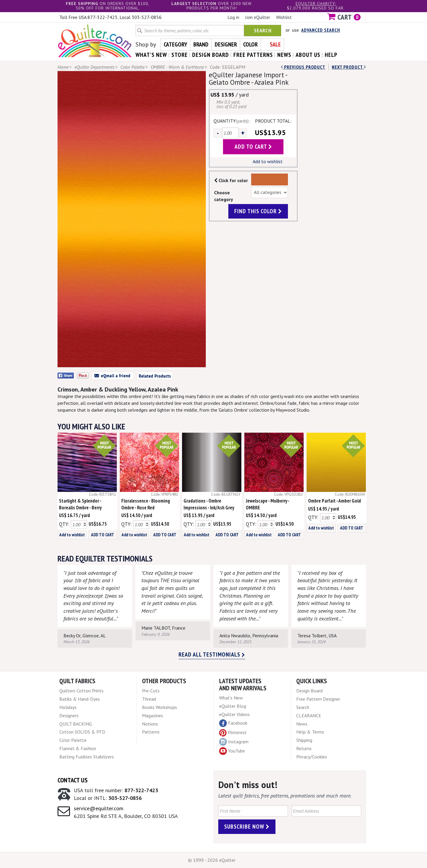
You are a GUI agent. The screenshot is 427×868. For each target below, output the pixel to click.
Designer (226, 44)
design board (211, 55)
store (180, 55)
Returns (304, 748)
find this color (258, 211)
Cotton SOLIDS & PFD (82, 732)
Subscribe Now (247, 827)
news (284, 55)
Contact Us (73, 780)
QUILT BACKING (76, 724)
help (331, 55)
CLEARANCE (309, 715)
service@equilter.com (99, 808)
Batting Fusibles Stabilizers (87, 757)
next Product (349, 67)
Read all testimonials (212, 654)
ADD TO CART (103, 535)
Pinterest (233, 732)
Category (175, 44)
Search (263, 30)
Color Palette (133, 67)
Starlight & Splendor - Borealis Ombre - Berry (80, 504)
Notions (150, 724)
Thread (149, 699)
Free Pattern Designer (318, 699)
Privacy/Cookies (312, 757)
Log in (233, 17)
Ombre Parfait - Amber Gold (334, 501)
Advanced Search (321, 30)
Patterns (151, 732)
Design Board (309, 691)
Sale (275, 44)
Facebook (233, 723)
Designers (69, 715)
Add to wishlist (268, 161)
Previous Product (303, 67)
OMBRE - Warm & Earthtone (177, 67)
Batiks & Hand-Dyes (80, 699)
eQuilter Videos (234, 714)
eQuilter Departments (94, 67)
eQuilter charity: (316, 4)
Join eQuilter (258, 17)
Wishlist (284, 17)
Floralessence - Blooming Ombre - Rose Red (146, 504)
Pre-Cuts (151, 691)
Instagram (234, 742)
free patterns (253, 55)
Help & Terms (310, 732)
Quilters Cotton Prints (81, 691)
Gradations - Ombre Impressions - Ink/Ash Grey (209, 504)
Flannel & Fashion (78, 748)
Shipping (304, 740)
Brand (201, 44)
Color (250, 44)
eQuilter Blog (233, 706)
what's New (151, 55)
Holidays (68, 707)
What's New (231, 698)
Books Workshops (160, 707)
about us (308, 55)
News (302, 724)
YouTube (232, 751)
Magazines (153, 715)
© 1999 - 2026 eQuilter (212, 860)
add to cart (253, 147)
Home (63, 67)
